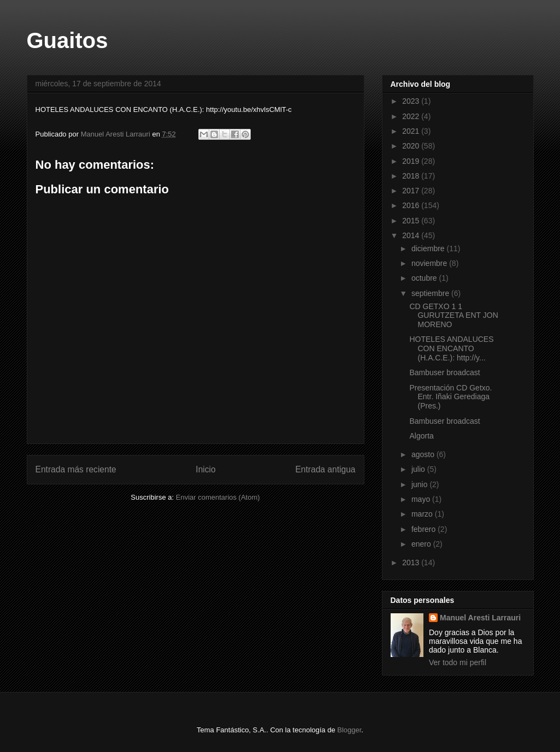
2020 (412, 146)
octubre (425, 278)
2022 (412, 116)
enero (422, 544)
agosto (424, 454)
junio (420, 484)
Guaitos (67, 40)
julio (419, 469)
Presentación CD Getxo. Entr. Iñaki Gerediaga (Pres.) (450, 397)
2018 (412, 176)
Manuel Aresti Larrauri (480, 618)
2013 (412, 562)
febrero (425, 529)
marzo (423, 514)
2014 (412, 235)
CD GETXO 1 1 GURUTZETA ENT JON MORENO (453, 316)
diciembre (429, 248)
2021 (412, 131)
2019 (412, 161)
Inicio (205, 469)
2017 (412, 191)
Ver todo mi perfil (458, 662)
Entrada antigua (325, 469)
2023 (412, 101)
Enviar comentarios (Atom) (218, 497)
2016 (412, 205)
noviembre (430, 263)
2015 (412, 221)
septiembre (431, 293)
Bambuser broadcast (444, 372)
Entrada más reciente (76, 469)
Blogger (349, 730)
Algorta (421, 436)
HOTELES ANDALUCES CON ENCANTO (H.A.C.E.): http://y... (451, 348)
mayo (422, 499)
